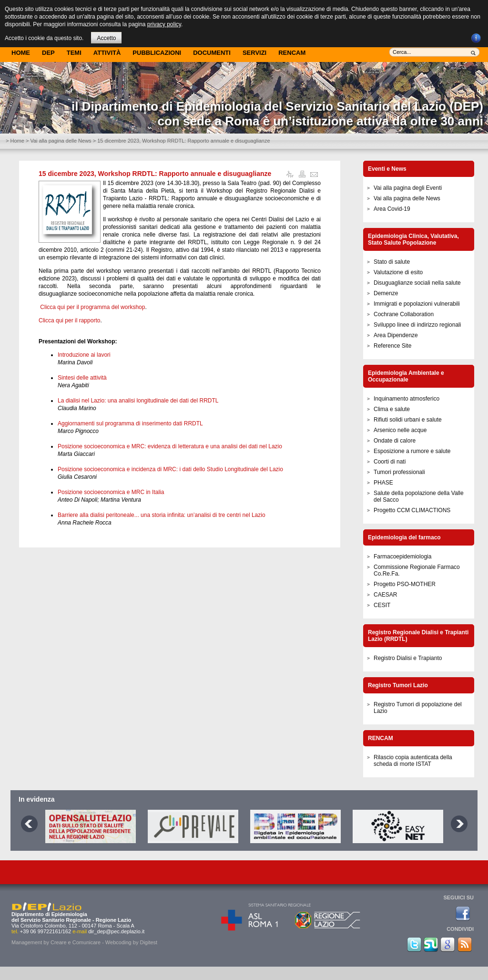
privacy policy (164, 24)
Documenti (212, 53)
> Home (15, 141)
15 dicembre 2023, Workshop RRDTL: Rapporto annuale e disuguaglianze (155, 174)
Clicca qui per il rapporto (69, 320)
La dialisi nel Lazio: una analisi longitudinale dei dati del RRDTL (138, 401)
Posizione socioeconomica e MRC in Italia (111, 492)
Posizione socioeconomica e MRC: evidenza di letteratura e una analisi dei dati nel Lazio (170, 446)
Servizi (254, 53)
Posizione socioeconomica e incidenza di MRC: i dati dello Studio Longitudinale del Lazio (170, 469)
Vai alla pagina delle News (61, 141)
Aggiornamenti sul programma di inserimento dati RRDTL (130, 423)
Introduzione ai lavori (84, 355)
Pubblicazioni (157, 53)
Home (21, 53)
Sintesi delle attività (82, 378)
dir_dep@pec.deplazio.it (116, 931)
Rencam (292, 53)
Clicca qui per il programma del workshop (92, 307)
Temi (74, 53)
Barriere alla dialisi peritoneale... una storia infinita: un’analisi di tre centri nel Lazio (162, 515)
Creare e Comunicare (76, 942)
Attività (107, 53)
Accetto (106, 38)
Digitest (148, 942)
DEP (48, 53)
